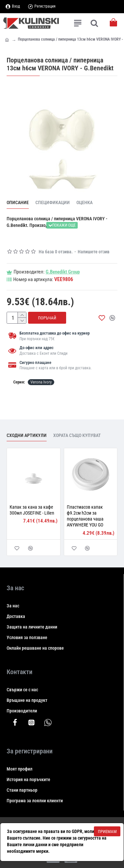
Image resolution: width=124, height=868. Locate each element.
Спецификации (53, 202)
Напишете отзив (94, 252)
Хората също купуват (77, 435)
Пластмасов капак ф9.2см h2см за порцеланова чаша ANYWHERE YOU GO (85, 516)
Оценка (84, 202)
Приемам (107, 832)
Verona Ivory (41, 382)
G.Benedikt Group (63, 272)
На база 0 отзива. (56, 252)
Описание (18, 202)
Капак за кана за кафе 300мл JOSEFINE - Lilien (32, 510)
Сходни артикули (27, 435)
